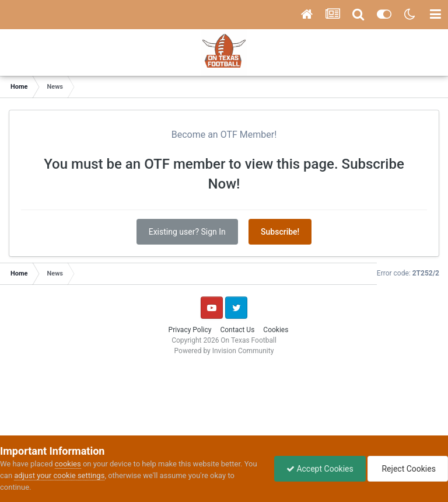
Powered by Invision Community (224, 351)
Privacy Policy (190, 330)
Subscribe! (280, 232)
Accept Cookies (320, 469)
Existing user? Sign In (187, 232)
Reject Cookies (408, 469)
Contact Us (237, 330)
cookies (68, 464)
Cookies (276, 330)
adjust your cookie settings (59, 475)
